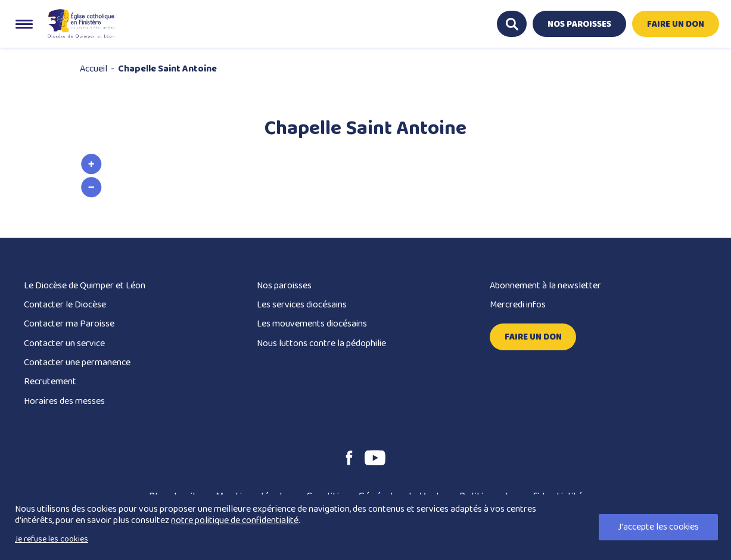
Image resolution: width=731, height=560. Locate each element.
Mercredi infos (518, 305)
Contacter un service (64, 343)
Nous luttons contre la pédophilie (321, 343)
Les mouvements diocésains (312, 324)
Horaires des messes (64, 401)
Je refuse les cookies (52, 539)
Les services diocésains (302, 305)
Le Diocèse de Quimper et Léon (85, 286)
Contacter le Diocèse (65, 305)
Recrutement (50, 382)
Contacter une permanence (77, 363)
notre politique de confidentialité (235, 520)
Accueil (94, 69)
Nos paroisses (284, 286)
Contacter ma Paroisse (69, 324)
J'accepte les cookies (658, 527)
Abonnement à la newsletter (545, 286)
